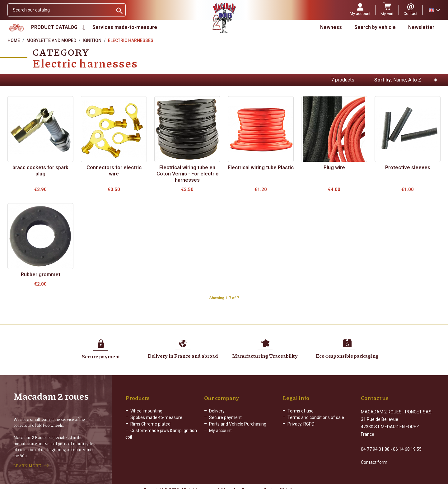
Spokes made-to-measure (156, 417)
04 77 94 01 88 (375, 444)
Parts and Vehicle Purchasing (238, 424)
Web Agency (292, 484)
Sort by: (383, 80)
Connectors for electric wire (114, 171)
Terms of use (301, 411)
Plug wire (334, 168)
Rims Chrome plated (150, 424)
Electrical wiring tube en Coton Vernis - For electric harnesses (187, 174)
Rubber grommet (41, 275)
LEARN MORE (27, 463)
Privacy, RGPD (301, 424)
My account (220, 431)
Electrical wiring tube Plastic (261, 168)
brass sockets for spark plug (40, 171)
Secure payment (225, 417)
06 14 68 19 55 (407, 444)
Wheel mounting (146, 411)
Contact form (374, 457)
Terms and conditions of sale (316, 417)
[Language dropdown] (434, 10)
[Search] (60, 10)
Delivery (217, 411)
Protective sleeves (408, 168)
